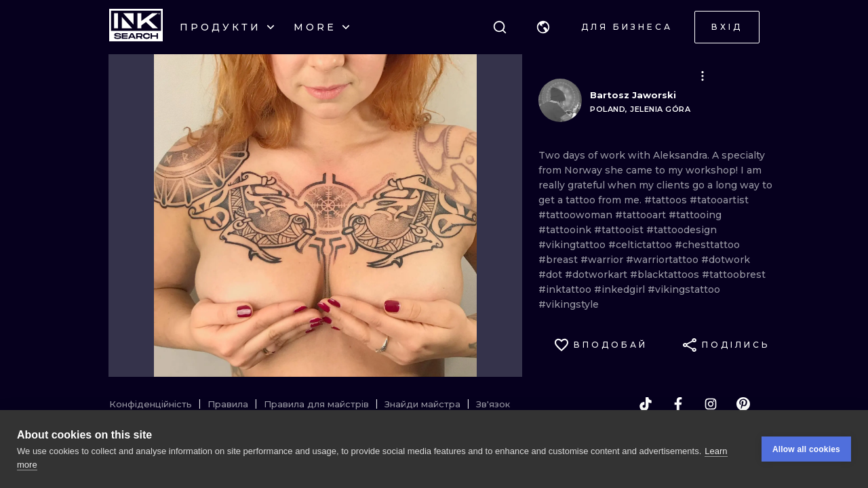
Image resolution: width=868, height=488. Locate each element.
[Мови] (543, 27)
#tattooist (620, 230)
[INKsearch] (136, 27)
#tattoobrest (734, 274)
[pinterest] (743, 404)
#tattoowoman (577, 215)
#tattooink (566, 230)
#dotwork (726, 260)
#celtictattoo (642, 245)
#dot (552, 274)
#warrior (603, 260)
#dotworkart (597, 274)
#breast (559, 260)
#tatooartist (719, 200)
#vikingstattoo (684, 289)
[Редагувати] (703, 76)
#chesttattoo (707, 245)
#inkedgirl (621, 289)
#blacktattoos (666, 274)
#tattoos (667, 200)
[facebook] (678, 404)
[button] (543, 27)
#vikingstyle (569, 304)
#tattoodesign (682, 230)
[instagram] (711, 404)
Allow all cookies (806, 449)
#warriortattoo (664, 260)
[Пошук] (500, 27)
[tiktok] (646, 404)
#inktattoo (566, 289)
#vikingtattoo (573, 245)
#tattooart (642, 215)
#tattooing (695, 215)
